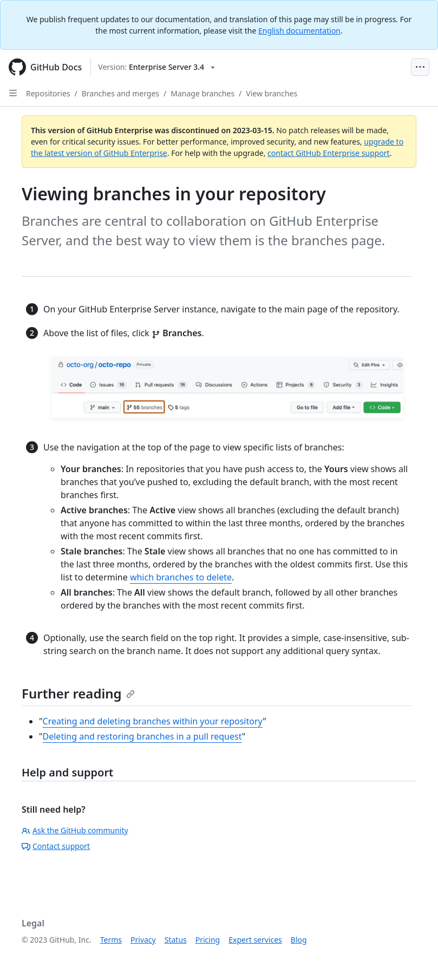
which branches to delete (181, 577)
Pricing (208, 940)
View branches (272, 93)
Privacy (143, 940)
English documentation (299, 31)
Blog (299, 940)
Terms (111, 940)
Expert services (255, 940)
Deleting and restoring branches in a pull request (142, 736)
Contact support (56, 846)
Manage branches (202, 93)
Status (176, 940)
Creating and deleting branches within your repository (153, 721)
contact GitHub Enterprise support (329, 153)
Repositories (48, 93)
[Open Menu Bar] (420, 67)
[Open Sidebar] (13, 93)
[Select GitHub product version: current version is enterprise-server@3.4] (156, 67)
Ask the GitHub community (75, 830)
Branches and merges (120, 93)
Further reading (78, 693)
